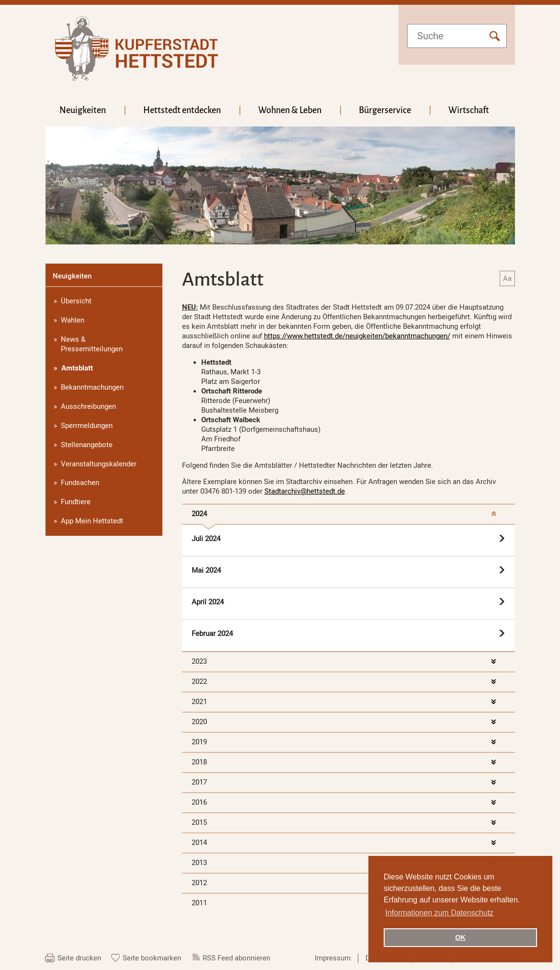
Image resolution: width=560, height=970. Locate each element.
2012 (199, 883)
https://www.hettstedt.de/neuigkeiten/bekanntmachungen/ (357, 336)
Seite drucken (79, 958)
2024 (199, 514)
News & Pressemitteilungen (92, 344)
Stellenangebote (87, 445)
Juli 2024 (206, 539)
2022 (199, 681)
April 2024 (208, 602)
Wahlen (73, 320)
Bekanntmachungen (92, 387)
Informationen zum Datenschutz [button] (439, 913)
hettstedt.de (137, 49)
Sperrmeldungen (87, 426)
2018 (199, 762)
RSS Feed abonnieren (236, 958)
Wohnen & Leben (290, 110)
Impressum (333, 958)
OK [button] (460, 937)
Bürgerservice (385, 110)
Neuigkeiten (83, 110)
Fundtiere (76, 502)
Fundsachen (80, 483)
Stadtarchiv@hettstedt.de (305, 491)
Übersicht (76, 301)
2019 (199, 742)
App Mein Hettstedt (92, 521)
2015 (199, 822)
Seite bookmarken (152, 958)
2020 (199, 722)
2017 (199, 782)
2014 (199, 843)
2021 (199, 702)
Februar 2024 (212, 634)
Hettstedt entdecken (182, 110)
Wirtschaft (469, 110)
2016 (199, 802)
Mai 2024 (206, 570)
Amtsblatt (77, 368)
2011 (199, 903)
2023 (199, 661)
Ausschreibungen (88, 406)
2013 (199, 863)
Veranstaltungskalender (99, 464)
